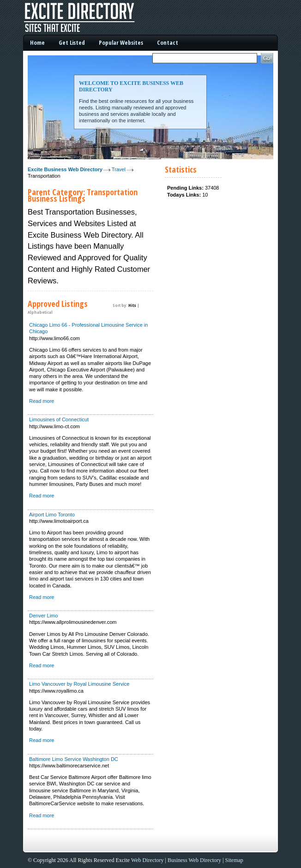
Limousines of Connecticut (59, 419)
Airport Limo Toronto (52, 515)
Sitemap (234, 860)
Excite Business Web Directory (65, 169)
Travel (119, 169)
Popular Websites (121, 42)
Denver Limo (43, 616)
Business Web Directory (194, 860)
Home (37, 42)
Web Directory (147, 860)
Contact (168, 42)
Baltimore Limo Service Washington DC (74, 759)
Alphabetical (40, 312)
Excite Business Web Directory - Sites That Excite (92, 17)
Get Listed (72, 42)
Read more (42, 401)
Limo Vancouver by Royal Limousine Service (79, 684)
